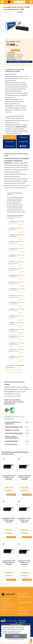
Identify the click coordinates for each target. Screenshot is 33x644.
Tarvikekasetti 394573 (21, 313)
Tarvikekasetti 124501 (21, 306)
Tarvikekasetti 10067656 (21, 252)
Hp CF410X (11, 231)
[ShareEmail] (20, 146)
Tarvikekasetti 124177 (21, 259)
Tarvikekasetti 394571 (21, 353)
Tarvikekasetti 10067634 (21, 232)
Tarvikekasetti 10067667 (21, 266)
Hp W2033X (11, 359)
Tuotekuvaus (23, 137)
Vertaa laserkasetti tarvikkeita (19, 62)
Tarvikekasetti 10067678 (21, 272)
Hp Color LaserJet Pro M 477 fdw (15, 208)
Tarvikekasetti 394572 (21, 340)
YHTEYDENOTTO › (24, 614)
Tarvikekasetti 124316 (21, 293)
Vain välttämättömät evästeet (16, 639)
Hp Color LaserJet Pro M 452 (14, 203)
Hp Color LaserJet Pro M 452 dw (14, 200)
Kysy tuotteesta (10, 146)
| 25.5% (15, 42)
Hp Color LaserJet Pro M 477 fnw (15, 209)
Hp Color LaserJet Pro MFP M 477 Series (16, 212)
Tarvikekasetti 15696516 (21, 360)
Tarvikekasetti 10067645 (21, 245)
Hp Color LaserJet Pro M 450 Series (15, 198)
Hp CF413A (11, 285)
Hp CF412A (11, 265)
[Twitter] (24, 146)
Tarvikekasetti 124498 (21, 239)
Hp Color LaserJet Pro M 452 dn (14, 199)
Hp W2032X (11, 346)
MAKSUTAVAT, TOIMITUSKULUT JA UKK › (24, 597)
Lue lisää (19, 59)
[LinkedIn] (22, 146)
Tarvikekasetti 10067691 (21, 299)
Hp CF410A (11, 224)
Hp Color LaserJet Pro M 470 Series (15, 205)
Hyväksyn (16, 636)
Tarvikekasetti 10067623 (21, 225)
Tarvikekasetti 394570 (21, 326)
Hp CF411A (11, 245)
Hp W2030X (11, 319)
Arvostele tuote (23, 142)
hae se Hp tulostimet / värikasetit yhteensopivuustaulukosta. (14, 370)
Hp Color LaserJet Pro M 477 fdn (14, 206)
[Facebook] (26, 146)
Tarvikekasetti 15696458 (21, 333)
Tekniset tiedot (10, 137)
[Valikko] (31, 2)
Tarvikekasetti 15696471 (21, 320)
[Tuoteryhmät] (2, 2)
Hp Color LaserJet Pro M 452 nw (14, 202)
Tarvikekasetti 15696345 (21, 347)
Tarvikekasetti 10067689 (21, 286)
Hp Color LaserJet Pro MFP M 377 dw (16, 211)
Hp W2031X (11, 332)
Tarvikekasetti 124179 (21, 279)
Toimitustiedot (10, 142)
